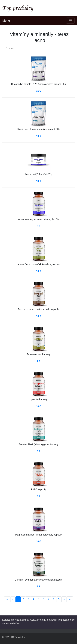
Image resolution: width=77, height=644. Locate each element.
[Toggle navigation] (70, 21)
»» (70, 599)
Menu (6, 21)
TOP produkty (18, 637)
